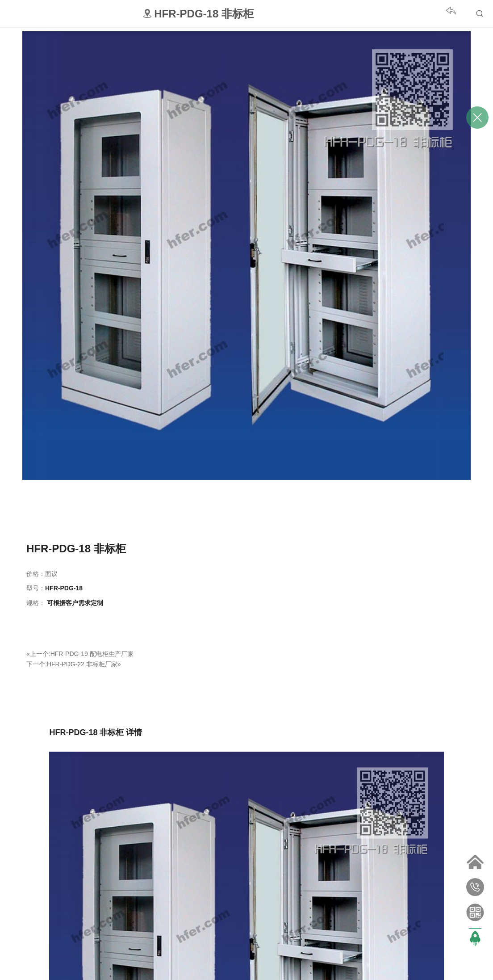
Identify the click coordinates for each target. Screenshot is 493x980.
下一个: (37, 664)
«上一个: (38, 654)
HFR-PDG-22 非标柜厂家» (84, 664)
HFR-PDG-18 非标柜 (76, 549)
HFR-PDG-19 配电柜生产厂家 (92, 654)
